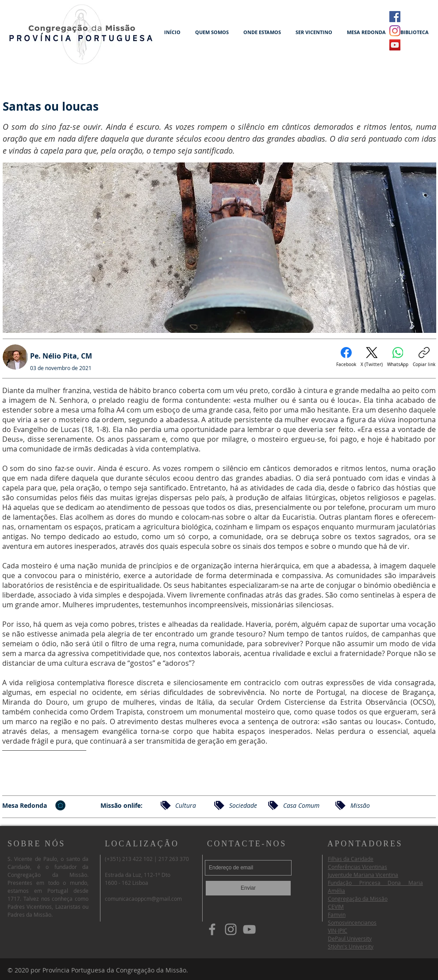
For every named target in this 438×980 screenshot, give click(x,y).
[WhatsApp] (398, 357)
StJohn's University (351, 946)
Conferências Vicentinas (357, 867)
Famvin (337, 914)
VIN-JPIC (338, 930)
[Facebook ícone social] (395, 17)
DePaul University (350, 938)
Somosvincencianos (352, 922)
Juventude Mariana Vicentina (363, 875)
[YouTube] (249, 929)
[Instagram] (395, 31)
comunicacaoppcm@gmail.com (143, 899)
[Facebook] (346, 357)
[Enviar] (248, 888)
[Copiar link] (424, 357)
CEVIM (336, 907)
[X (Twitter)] (372, 357)
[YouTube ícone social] (395, 45)
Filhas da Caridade (351, 859)
